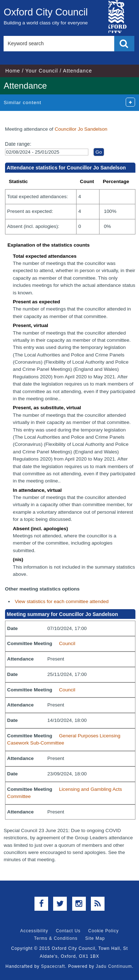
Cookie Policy (104, 931)
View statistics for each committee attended (62, 601)
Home (13, 71)
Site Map (95, 938)
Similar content (22, 102)
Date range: (18, 144)
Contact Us (68, 931)
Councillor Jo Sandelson (81, 129)
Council (67, 643)
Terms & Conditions (56, 938)
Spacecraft (53, 966)
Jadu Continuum (114, 966)
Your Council (42, 71)
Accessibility (34, 931)
